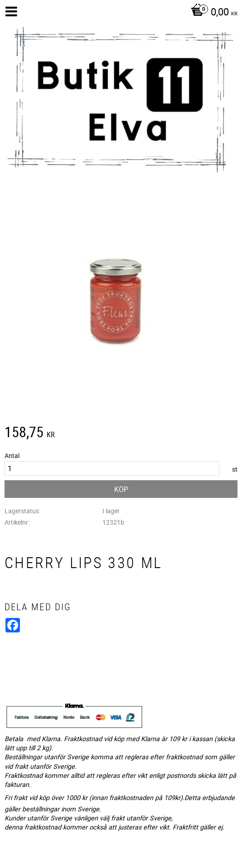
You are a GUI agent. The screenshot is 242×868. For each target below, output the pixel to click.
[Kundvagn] (212, 13)
